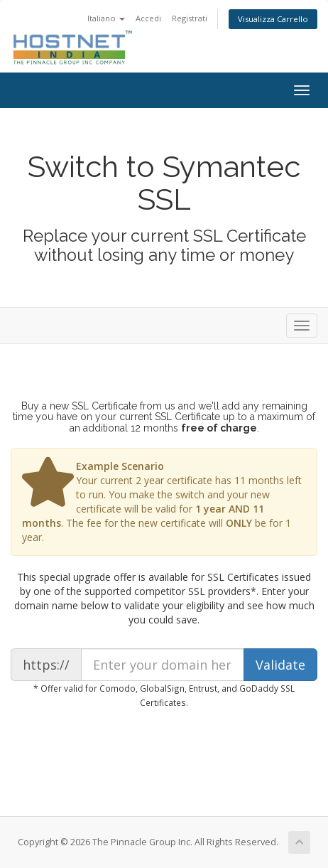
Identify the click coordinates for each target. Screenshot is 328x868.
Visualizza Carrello (273, 19)
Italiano (106, 18)
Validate (280, 665)
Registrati (190, 18)
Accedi (148, 18)
